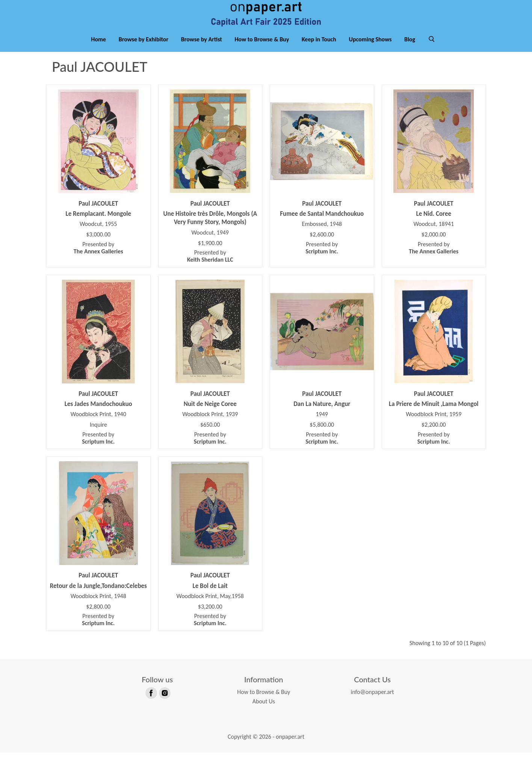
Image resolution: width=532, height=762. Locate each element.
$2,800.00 (98, 616)
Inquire (98, 434)
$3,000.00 (98, 244)
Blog (410, 48)
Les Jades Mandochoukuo (98, 413)
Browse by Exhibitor (144, 48)
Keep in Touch (319, 48)
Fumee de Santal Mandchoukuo (322, 223)
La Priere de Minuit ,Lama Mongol (434, 413)
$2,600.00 (322, 244)
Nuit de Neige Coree (210, 413)
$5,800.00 (322, 434)
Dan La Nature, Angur (322, 413)
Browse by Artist (202, 48)
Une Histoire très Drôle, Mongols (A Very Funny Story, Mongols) (210, 227)
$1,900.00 (210, 252)
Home (98, 48)
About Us (264, 711)
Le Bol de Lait (210, 595)
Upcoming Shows (370, 48)
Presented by (98, 257)
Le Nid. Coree (434, 223)
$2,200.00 (434, 434)
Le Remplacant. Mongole (98, 223)
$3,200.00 (210, 616)
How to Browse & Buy (262, 48)
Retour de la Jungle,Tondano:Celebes (98, 595)
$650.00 (210, 434)
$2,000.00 (434, 244)
